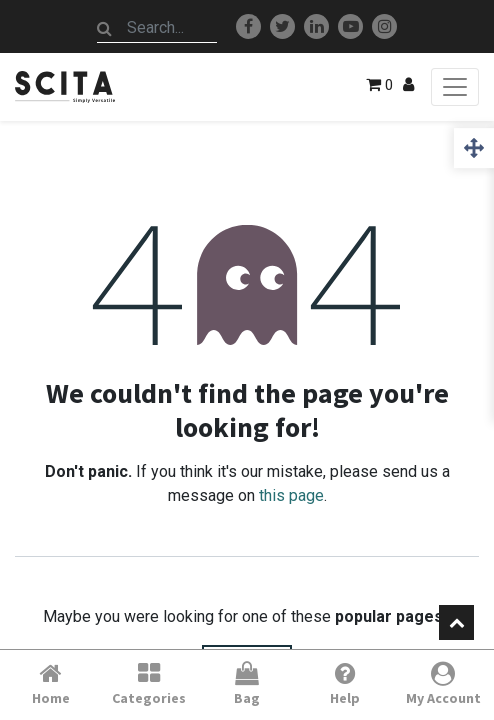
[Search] (105, 28)
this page (291, 495)
